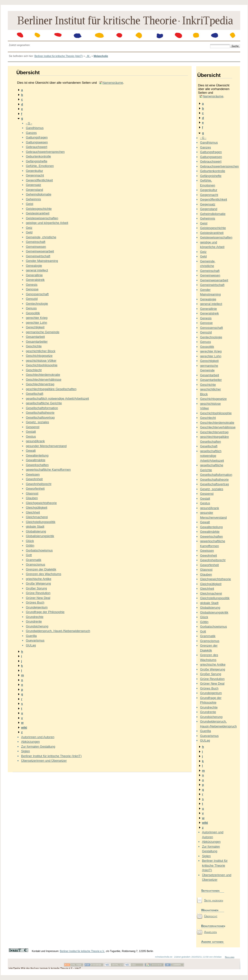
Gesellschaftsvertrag (40, 417)
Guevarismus (35, 640)
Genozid (32, 299)
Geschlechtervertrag (40, 384)
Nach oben (230, 957)
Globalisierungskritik (40, 536)
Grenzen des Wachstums (43, 574)
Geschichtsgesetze (39, 356)
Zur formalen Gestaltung (38, 746)
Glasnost (32, 493)
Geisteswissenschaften (42, 218)
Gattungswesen (37, 142)
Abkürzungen (31, 742)
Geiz (29, 228)
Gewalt (31, 451)
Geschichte (34, 346)
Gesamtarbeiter (37, 342)
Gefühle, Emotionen (40, 166)
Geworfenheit (35, 489)
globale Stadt (35, 527)
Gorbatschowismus (39, 550)
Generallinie (34, 275)
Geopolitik (33, 313)
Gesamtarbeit (35, 337)
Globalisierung (36, 531)
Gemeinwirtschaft (38, 256)
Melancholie (101, 56)
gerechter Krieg (37, 318)
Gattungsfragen (37, 137)
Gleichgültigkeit (36, 508)
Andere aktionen (212, 942)
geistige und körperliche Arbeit (47, 223)
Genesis (32, 285)
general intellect (37, 270)
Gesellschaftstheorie (40, 413)
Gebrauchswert (36, 147)
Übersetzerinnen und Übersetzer (44, 761)
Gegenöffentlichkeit (39, 180)
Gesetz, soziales (37, 422)
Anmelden (210, 932)
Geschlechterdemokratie (43, 375)
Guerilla (31, 636)
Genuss (31, 308)
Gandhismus (35, 128)
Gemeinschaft (35, 242)
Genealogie (34, 266)
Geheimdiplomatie (39, 194)
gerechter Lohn (36, 323)
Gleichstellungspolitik (40, 522)
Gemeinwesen (36, 247)
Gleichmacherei (37, 517)
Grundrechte (35, 617)
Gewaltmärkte (35, 460)
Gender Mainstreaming (42, 261)
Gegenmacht (35, 175)
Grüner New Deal (38, 598)
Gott (29, 555)
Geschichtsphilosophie (42, 365)
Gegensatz (33, 185)
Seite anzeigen (213, 900)
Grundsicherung (37, 626)
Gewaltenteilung (37, 455)
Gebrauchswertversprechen (45, 152)
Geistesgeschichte (39, 209)
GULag (31, 645)
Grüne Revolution (38, 593)
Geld (29, 232)
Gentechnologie (37, 304)
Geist (29, 204)
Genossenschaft (37, 294)
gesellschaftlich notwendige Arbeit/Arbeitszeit (57, 398)
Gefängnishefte (36, 161)
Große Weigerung (38, 583)
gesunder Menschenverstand (46, 446)
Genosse (32, 289)
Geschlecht (34, 370)
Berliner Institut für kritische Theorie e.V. (82, 951)
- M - (88, 56)
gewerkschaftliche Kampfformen (48, 470)
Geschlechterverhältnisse (44, 380)
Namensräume (113, 83)
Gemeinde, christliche (41, 237)
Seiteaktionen (210, 891)
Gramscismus (35, 564)
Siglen (26, 751)
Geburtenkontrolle (38, 156)
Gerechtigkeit (35, 327)
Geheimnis (33, 199)
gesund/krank (35, 441)
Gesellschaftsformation (42, 408)
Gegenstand (34, 190)
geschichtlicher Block (40, 351)
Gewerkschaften (37, 465)
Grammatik (34, 560)
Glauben (32, 498)
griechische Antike (39, 579)
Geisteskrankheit (38, 213)
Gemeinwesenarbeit (40, 251)
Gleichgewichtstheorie (41, 503)
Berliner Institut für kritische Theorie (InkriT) (58, 56)
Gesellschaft (35, 394)
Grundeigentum (37, 607)
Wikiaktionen (210, 910)
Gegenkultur (34, 171)
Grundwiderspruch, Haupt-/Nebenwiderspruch (58, 631)
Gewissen (33, 474)
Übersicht (211, 916)
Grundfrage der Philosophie (45, 612)
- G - (29, 123)
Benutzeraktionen (213, 926)
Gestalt (31, 432)
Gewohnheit (34, 479)
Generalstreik (35, 280)
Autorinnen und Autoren (38, 737)
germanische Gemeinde (43, 332)
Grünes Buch (35, 602)
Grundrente (34, 621)
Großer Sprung (36, 588)
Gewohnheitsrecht (39, 484)
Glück (30, 541)
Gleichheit (33, 512)
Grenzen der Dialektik (41, 569)
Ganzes (31, 133)
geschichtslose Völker (41, 361)
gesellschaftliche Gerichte (44, 403)
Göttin (30, 545)
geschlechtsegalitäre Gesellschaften (51, 389)
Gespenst (33, 427)
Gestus (31, 436)
